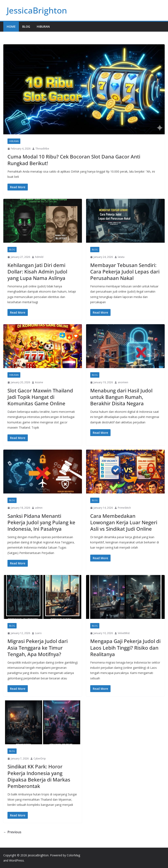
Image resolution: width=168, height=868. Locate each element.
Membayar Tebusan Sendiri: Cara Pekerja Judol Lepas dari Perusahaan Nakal (125, 271)
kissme (39, 382)
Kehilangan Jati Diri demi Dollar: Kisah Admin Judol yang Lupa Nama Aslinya (37, 271)
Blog (26, 27)
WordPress (16, 860)
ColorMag (73, 855)
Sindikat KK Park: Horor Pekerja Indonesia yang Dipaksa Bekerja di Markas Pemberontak (39, 776)
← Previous (12, 832)
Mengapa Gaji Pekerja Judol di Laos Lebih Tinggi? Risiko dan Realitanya (125, 647)
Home (11, 27)
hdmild (39, 257)
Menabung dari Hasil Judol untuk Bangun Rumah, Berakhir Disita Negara (121, 397)
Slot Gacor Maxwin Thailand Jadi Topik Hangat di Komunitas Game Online (40, 397)
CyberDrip (40, 759)
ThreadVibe (42, 149)
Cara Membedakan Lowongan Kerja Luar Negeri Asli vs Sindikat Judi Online (124, 522)
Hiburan (43, 27)
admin (39, 508)
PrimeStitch (124, 508)
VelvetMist (124, 633)
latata (121, 257)
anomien (123, 382)
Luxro (38, 633)
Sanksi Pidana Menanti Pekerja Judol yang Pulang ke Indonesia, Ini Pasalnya (41, 522)
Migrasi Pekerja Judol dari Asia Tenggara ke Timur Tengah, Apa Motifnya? (38, 647)
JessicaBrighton (37, 10)
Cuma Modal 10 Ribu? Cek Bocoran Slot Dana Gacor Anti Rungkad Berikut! (74, 160)
